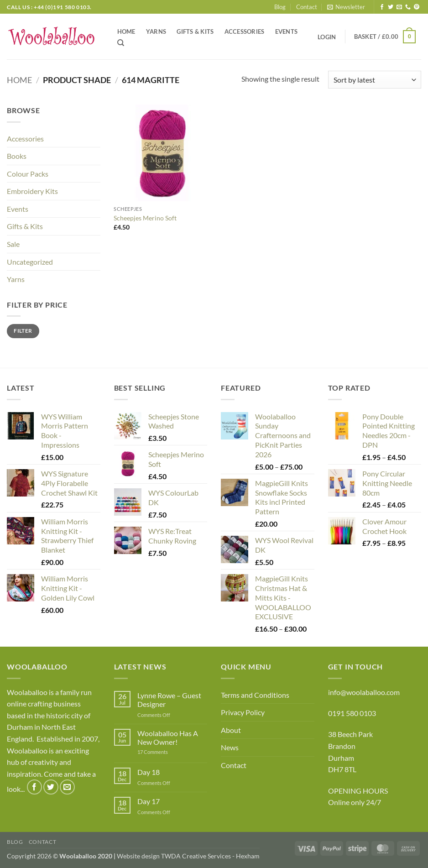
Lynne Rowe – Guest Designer (169, 700)
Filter (23, 331)
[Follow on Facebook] (382, 7)
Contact (307, 7)
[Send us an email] (399, 7)
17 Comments (167, 752)
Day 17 (149, 801)
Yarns (156, 31)
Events (287, 31)
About (231, 730)
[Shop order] (375, 80)
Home (126, 31)
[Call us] (408, 7)
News (230, 747)
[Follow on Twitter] (391, 7)
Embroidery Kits (32, 191)
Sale (13, 244)
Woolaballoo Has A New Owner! (168, 737)
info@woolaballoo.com (364, 692)
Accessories (245, 31)
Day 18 (149, 772)
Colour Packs (28, 174)
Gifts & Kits (195, 31)
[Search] (121, 43)
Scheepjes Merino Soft (145, 218)
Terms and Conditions (255, 695)
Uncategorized (30, 262)
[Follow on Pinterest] (417, 7)
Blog (280, 7)
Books (17, 156)
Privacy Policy (243, 712)
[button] (346, 7)
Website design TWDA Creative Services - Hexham (188, 856)
